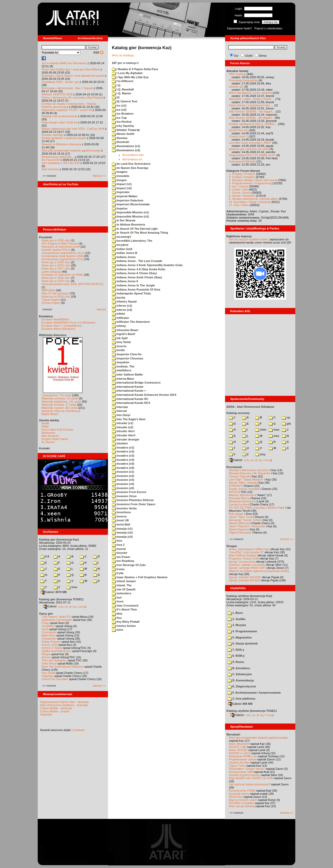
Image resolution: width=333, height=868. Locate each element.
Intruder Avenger (126, 439)
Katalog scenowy (238, 413)
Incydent (120, 245)
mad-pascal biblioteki (242, 161)
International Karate (128, 387)
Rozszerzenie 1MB (241, 772)
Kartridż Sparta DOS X (56, 250)
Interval (119, 411)
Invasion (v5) (123, 488)
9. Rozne (236, 662)
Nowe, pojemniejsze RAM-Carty (249, 549)
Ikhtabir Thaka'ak (126, 130)
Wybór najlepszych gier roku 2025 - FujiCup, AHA (73, 129)
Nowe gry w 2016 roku (56, 278)
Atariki (45, 423)
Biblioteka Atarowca (53, 335)
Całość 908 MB (240, 704)
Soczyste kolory (239, 794)
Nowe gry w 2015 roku (56, 281)
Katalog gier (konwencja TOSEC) (61, 599)
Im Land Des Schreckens (131, 164)
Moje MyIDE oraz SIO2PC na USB (251, 778)
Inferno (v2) (122, 310)
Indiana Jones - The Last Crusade (137, 261)
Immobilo (121, 176)
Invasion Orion (124, 496)
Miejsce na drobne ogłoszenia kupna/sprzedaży (259, 571)
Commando (49, 632)
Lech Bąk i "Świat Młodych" (246, 479)
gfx (287, 424)
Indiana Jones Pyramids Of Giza (136, 290)
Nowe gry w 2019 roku (56, 265)
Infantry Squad (124, 301)
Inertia (119, 298)
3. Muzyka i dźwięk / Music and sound (253, 180)
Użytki (249, 56)
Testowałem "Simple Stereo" (247, 769)
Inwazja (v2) (122, 532)
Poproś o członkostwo (268, 28)
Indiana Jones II (125, 281)
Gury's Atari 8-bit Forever (57, 430)
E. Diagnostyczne (242, 686)
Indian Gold (122, 249)
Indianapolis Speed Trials (131, 293)
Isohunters (121, 593)
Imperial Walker (125, 196)
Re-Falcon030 (51, 160)
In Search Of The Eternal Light (135, 229)
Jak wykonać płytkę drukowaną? (249, 784)
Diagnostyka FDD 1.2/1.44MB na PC (252, 155)
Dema (263, 56)
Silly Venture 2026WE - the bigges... (252, 111)
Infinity (119, 326)
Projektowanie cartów (243, 759)
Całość (50, 606)
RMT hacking (237, 74)
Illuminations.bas (133, 155)
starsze (101, 309)
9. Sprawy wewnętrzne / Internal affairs (254, 199)
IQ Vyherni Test (125, 101)
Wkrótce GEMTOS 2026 (57, 94)
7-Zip (73, 607)
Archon (46, 657)
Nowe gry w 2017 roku (56, 268)
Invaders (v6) (123, 468)
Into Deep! (121, 415)
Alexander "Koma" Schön (245, 520)
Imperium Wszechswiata (131, 204)
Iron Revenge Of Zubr (129, 565)
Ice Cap (119, 118)
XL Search (48, 442)
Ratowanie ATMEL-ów (243, 756)
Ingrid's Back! (124, 334)
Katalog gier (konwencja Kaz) (59, 540)
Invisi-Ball (121, 524)
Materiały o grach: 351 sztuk (60, 408)
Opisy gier (46, 614)
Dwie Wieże (49, 663)
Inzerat (119, 549)
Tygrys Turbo (237, 766)
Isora (118, 601)
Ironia (118, 569)
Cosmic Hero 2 (238, 136)
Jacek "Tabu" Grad (241, 517)
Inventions (121, 512)
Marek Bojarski (238, 529)
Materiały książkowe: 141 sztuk (61, 402)
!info (261, 430)
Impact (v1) (122, 184)
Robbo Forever (51, 642)
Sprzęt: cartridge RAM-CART (247, 568)
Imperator (121, 192)
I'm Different (123, 81)
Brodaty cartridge (53, 135)
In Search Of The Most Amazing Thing (140, 233)
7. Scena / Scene (240, 193)
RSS (98, 52)
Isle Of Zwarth (124, 589)
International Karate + (129, 391)
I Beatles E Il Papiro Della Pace (135, 69)
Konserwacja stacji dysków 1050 (62, 256)
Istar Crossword (125, 606)
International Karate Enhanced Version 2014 (144, 395)
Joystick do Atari (239, 762)
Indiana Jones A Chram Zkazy (134, 273)
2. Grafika (236, 619)
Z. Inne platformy (242, 699)
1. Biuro (235, 613)
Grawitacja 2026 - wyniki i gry (60, 82)
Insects (119, 346)
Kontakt (44, 448)
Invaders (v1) (123, 448)
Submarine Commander (57, 620)
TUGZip (81, 607)
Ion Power (121, 557)
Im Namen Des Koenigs (130, 168)
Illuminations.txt (132, 159)
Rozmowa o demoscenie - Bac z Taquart (67, 88)
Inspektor (47, 676)
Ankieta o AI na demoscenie (59, 116)
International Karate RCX (131, 403)
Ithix (117, 614)
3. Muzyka (237, 625)
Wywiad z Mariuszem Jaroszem (249, 470)
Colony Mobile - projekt (55, 711)
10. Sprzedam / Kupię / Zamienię (250, 202)
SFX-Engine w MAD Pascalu (60, 244)
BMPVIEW (48, 290)
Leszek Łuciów (238, 504)
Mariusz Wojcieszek (242, 495)
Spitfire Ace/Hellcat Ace (56, 651)
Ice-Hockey (122, 122)
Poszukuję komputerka (243, 80)
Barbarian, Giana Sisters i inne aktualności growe (73, 76)
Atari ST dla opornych (55, 293)
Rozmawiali (234, 467)
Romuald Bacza (239, 498)
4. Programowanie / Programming (250, 183)
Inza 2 (118, 545)
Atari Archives (50, 436)
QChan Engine (51, 303)
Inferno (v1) (122, 306)
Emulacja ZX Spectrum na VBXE (62, 275)
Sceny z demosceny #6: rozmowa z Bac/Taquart (72, 97)
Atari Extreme (50, 169)
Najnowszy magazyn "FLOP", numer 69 (67, 110)
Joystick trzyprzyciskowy (244, 775)
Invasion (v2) (123, 476)
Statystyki (46, 714)
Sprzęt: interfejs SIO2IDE (245, 577)
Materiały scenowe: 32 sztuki (60, 398)
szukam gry (236, 87)
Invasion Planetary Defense (133, 500)
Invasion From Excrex (129, 492)
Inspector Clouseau (127, 358)
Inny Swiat (121, 342)
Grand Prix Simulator (55, 679)
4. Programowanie (242, 631)
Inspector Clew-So (127, 354)
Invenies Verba (124, 508)
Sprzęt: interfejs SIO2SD (245, 580)
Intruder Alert (123, 431)
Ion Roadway (123, 561)
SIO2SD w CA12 (240, 753)
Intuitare (120, 443)
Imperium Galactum (128, 200)
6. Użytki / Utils (238, 189)
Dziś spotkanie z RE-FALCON (61, 163)
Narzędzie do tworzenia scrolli (61, 247)
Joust (45, 629)
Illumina (120, 138)
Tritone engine (51, 300)
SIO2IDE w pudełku (241, 803)
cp (286, 417)
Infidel (118, 314)
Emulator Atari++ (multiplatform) (62, 326)
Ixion (118, 630)
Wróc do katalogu (123, 55)
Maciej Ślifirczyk (239, 523)
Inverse (119, 516)
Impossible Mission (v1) (130, 212)
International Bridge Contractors (136, 383)
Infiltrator (120, 318)
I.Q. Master (121, 93)
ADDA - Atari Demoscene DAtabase (250, 407)
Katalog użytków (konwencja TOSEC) (252, 711)
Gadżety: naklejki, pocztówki (247, 565)
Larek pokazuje (51, 272)
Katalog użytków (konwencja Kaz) (249, 596)
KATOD (234, 492)
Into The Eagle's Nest (129, 419)
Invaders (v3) (123, 456)
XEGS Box (236, 797)
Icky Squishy (123, 126)
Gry (236, 56)
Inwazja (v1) (122, 529)
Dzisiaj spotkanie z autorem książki (64, 138)
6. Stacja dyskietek (243, 643)
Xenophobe (49, 639)
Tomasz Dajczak (239, 476)
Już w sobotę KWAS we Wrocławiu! (64, 63)
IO (116, 97)
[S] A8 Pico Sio (238, 130)
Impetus (120, 208)
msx (274, 436)
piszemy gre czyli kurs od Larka (249, 149)
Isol (117, 597)
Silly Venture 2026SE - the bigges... (251, 118)
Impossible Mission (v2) (130, 216)
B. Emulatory (239, 668)
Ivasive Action (124, 626)
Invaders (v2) (123, 451)
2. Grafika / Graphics (242, 177)
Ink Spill (120, 338)
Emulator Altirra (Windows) (58, 329)
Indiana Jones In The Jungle (133, 285)
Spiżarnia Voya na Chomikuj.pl (61, 411)
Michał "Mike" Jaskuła (243, 483)
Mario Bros (49, 635)
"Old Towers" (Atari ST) (56, 617)
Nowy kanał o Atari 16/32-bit (59, 122)
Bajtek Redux (50, 414)
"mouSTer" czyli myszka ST (246, 552)
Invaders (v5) (123, 464)
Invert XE (120, 520)
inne (72, 587)
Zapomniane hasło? (239, 28)
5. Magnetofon (240, 637)
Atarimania (48, 433)
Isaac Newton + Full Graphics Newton (140, 577)
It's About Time (124, 609)
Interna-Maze (123, 379)
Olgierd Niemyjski (240, 532)
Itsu (117, 618)
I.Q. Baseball (123, 89)
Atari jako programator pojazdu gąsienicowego (71, 150)
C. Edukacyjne (240, 674)
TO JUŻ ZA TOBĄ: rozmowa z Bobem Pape (257, 508)
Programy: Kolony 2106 (244, 558)
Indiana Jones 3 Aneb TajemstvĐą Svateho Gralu (147, 265)
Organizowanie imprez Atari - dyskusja (64, 702)
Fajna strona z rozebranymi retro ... (251, 105)
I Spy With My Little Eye (130, 77)
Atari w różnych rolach (243, 800)
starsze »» (99, 176)
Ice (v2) (119, 110)
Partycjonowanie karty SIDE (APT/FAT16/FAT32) (72, 284)
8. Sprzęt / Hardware (242, 196)
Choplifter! (48, 626)
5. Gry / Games (239, 186)
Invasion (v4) (123, 484)
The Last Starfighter (54, 660)
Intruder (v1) (123, 423)
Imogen (119, 180)
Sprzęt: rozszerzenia (242, 562)
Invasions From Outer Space (134, 504)
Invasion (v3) (123, 480)
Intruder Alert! (124, 435)
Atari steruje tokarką (242, 806)
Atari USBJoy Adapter (243, 555)
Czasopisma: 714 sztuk (56, 395)
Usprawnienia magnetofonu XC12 (63, 253)
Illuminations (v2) (126, 150)
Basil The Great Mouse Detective (63, 667)
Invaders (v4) (123, 460)
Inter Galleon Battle (127, 374)
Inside (118, 350)
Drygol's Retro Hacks (55, 439)
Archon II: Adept (52, 648)
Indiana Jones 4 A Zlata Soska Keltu (139, 269)
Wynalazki (233, 734)
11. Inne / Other (239, 205)
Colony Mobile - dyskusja (56, 708)
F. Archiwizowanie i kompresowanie (254, 693)
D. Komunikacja (241, 680)
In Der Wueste (124, 220)
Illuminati (120, 142)
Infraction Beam (125, 330)
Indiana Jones (124, 257)
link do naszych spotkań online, (249, 239)
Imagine (120, 172)
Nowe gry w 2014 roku (56, 297)
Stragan (232, 546)
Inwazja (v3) (122, 537)
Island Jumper (124, 581)
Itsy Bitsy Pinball (126, 622)
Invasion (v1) (123, 472)
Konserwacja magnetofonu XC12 (63, 259)
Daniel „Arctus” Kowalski (244, 489)
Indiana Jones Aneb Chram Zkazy (137, 277)
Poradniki (46, 237)
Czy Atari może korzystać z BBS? (250, 143)
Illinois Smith (123, 134)
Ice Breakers (123, 114)
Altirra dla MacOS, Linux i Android (250, 93)
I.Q (116, 85)
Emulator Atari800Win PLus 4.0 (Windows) (68, 323)
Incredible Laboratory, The (132, 241)
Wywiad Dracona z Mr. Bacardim (250, 473)
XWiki (45, 426)
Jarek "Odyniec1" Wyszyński (247, 526)
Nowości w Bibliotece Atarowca (61, 144)
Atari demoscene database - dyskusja (64, 705)
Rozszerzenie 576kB (242, 791)
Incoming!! (121, 237)
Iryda (118, 573)
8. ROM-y (236, 656)
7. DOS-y (236, 650)
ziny (260, 454)
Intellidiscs (122, 370)
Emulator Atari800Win (55, 319)
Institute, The (123, 366)
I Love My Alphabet (127, 73)
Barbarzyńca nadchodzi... (58, 157)
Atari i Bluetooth (239, 744)
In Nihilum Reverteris (129, 225)
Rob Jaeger (236, 514)
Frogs (45, 623)
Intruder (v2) (123, 427)
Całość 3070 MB (54, 592)
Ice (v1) (119, 106)
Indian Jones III (125, 253)
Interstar (120, 407)
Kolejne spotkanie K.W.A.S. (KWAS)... (253, 124)
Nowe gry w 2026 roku (56, 240)
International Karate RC (130, 399)
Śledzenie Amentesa (242, 501)
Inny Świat (48, 673)
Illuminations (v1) (126, 146)
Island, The (122, 585)
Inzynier (120, 553)
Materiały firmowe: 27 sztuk (59, 405)
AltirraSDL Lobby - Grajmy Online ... (252, 99)
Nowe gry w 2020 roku (56, 262)
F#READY (236, 486)
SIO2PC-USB (238, 747)
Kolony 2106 (50, 645)
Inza (117, 541)
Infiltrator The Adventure (131, 322)
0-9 (45, 556)
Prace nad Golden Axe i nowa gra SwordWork (71, 69)
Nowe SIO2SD (238, 750)
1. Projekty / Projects (242, 174)
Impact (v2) (122, 188)
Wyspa (46, 654)
